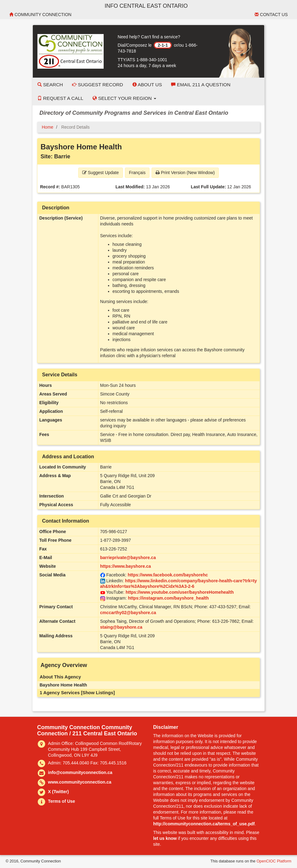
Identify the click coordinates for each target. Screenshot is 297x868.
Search (50, 85)
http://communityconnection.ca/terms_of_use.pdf (204, 824)
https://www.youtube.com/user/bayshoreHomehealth (180, 592)
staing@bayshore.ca (121, 627)
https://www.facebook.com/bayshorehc (168, 575)
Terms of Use (62, 801)
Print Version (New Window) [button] (185, 173)
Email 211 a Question (201, 85)
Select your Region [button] (124, 98)
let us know (165, 838)
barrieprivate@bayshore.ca (128, 558)
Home (47, 127)
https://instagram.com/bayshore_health (168, 598)
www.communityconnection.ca (80, 782)
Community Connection (40, 15)
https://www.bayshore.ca (126, 566)
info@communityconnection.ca (80, 772)
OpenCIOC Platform (274, 861)
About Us (147, 85)
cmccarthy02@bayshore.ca (128, 613)
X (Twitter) (58, 792)
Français (137, 173)
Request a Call (60, 98)
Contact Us (271, 15)
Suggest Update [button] (101, 173)
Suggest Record (97, 85)
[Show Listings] (98, 693)
